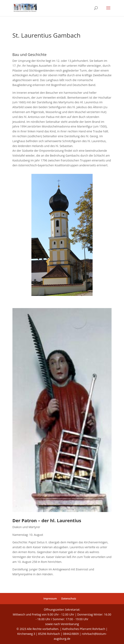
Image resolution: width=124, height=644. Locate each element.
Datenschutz (69, 599)
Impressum (50, 599)
